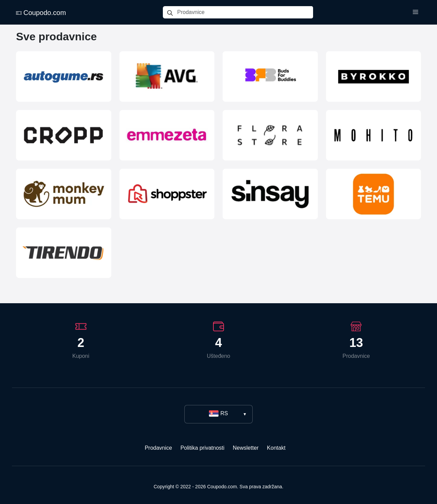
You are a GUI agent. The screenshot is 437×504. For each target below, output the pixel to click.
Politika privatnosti (202, 448)
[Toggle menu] (415, 12)
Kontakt (276, 448)
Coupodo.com (41, 13)
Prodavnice (158, 448)
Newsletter (246, 448)
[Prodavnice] (245, 12)
